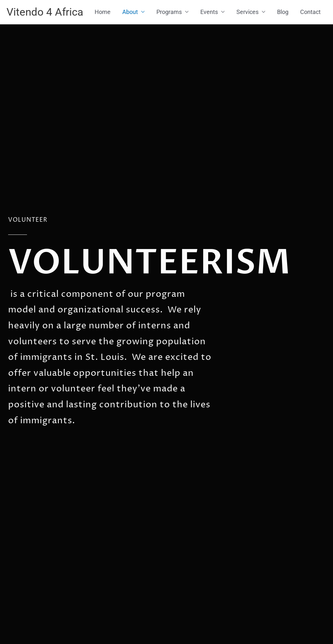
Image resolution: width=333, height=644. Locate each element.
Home (103, 37)
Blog (283, 37)
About (130, 37)
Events (209, 37)
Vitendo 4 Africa (47, 13)
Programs (169, 37)
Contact (310, 37)
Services (247, 37)
